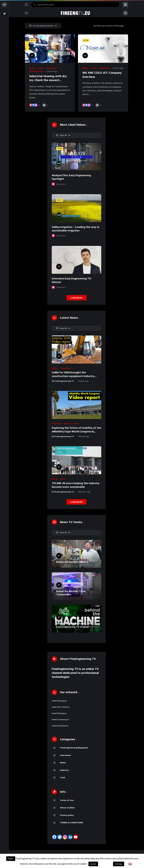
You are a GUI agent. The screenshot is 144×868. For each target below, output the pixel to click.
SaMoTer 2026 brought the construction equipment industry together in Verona (73, 376)
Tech (41, 68)
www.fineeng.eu (59, 701)
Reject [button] (11, 859)
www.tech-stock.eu (61, 707)
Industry (64, 770)
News (32, 68)
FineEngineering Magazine (74, 748)
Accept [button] (93, 864)
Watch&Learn (36, 71)
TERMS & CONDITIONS (72, 823)
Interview (57, 424)
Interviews (66, 755)
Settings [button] (119, 864)
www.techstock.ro (60, 726)
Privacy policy (67, 815)
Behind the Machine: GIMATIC (72, 562)
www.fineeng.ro (59, 713)
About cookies (67, 808)
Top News (51, 68)
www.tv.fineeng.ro (60, 719)
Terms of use (67, 800)
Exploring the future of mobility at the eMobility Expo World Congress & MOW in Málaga (76, 431)
